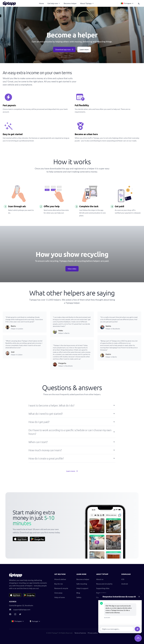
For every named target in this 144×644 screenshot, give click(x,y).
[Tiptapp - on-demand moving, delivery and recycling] (10, 3)
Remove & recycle (61, 588)
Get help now (54, 3)
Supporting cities (103, 588)
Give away (58, 593)
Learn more (84, 49)
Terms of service (80, 633)
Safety (79, 597)
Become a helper (70, 3)
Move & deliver (60, 579)
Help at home (60, 597)
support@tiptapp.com (22, 609)
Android (125, 584)
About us (100, 579)
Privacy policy (93, 633)
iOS (123, 579)
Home (41, 3)
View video (72, 269)
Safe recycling (82, 584)
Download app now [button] (65, 49)
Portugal (35, 621)
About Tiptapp (87, 3)
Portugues (127, 3)
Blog (78, 593)
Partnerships (101, 593)
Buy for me (59, 584)
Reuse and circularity (104, 584)
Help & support (82, 588)
